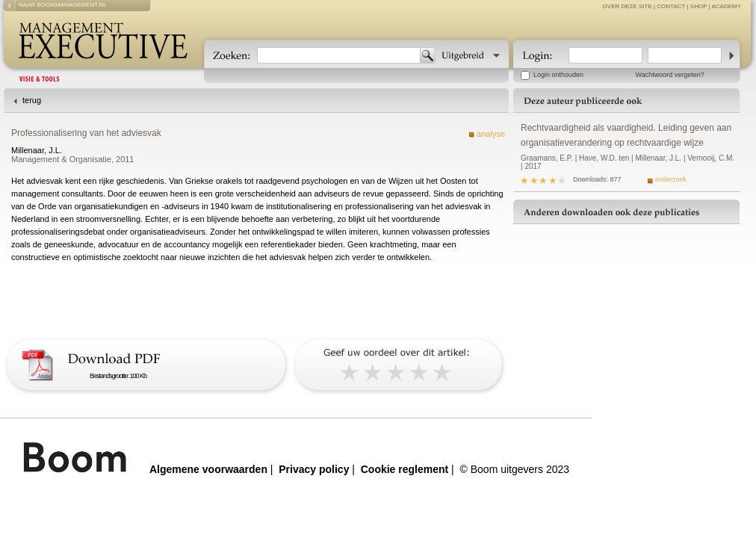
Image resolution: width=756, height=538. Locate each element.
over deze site (628, 6)
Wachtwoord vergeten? (670, 75)
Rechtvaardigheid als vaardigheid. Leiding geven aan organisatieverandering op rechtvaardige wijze (626, 135)
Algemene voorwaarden (208, 469)
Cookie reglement (405, 469)
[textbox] (339, 55)
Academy (726, 6)
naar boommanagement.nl (63, 5)
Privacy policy (314, 469)
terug (32, 100)
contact (671, 6)
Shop (699, 6)
